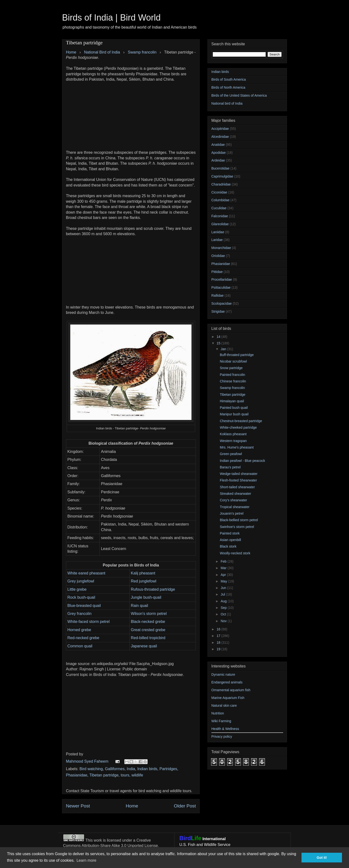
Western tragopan (233, 441)
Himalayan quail (232, 401)
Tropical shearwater (235, 507)
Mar (224, 568)
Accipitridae (220, 129)
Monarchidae (221, 248)
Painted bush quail (234, 408)
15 (219, 343)
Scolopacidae (222, 303)
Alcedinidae (220, 137)
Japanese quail (144, 646)
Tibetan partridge (104, 775)
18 (219, 643)
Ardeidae (218, 160)
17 (219, 636)
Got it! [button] (322, 858)
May (224, 581)
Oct (224, 614)
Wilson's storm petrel (149, 614)
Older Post (185, 806)
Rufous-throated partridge (153, 589)
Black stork (228, 546)
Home (132, 806)
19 (219, 649)
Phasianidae (77, 775)
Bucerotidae (220, 168)
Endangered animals (227, 682)
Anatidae (218, 145)
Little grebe (77, 589)
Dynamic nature (223, 674)
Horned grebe (79, 630)
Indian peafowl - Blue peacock (242, 461)
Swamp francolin (232, 388)
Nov (224, 621)
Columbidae (220, 200)
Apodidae (218, 153)
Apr (224, 575)
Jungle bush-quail (146, 597)
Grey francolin (79, 614)
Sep (224, 608)
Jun (224, 588)
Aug (224, 601)
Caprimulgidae (222, 176)
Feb (224, 561)
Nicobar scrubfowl (233, 361)
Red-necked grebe (83, 638)
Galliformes (115, 769)
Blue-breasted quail (84, 606)
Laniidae (218, 232)
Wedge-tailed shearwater (239, 474)
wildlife (137, 775)
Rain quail (139, 606)
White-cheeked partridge (238, 427)
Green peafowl (231, 454)
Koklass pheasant (233, 434)
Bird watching (91, 769)
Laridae (217, 240)
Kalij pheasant (143, 573)
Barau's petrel (230, 467)
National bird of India (227, 103)
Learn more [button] (87, 860)
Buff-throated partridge (237, 355)
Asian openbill (230, 540)
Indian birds (147, 769)
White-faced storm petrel (88, 622)
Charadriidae (221, 184)
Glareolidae (220, 224)
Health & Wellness (225, 729)
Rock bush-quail (81, 597)
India (131, 769)
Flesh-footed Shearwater (238, 480)
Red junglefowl (144, 581)
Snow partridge (231, 368)
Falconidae (220, 216)
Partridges (168, 769)
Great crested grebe (148, 630)
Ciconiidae (219, 192)
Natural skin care (224, 705)
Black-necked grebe (148, 622)
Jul (223, 594)
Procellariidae (222, 279)
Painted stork (230, 533)
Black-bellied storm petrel (239, 520)
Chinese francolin (233, 381)
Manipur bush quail (234, 414)
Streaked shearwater (235, 494)
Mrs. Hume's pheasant (237, 447)
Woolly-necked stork (235, 553)
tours (125, 775)
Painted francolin (232, 375)
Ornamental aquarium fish (231, 690)
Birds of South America (229, 79)
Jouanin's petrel (232, 513)
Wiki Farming (221, 721)
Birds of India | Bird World (111, 18)
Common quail (80, 646)
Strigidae (218, 311)
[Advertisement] (131, 116)
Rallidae (218, 295)
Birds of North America (228, 87)
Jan (224, 349)
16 (219, 629)
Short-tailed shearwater (237, 487)
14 (219, 337)
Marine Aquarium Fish (228, 698)
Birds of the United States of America (239, 95)
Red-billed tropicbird (148, 638)
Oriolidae (218, 256)
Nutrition (218, 713)
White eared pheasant (86, 573)
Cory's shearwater (233, 500)
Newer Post (78, 806)
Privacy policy (222, 736)
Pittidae (217, 272)
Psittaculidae (221, 287)
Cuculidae (219, 208)
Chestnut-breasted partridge (241, 421)
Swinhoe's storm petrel (237, 527)
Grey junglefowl (81, 581)
